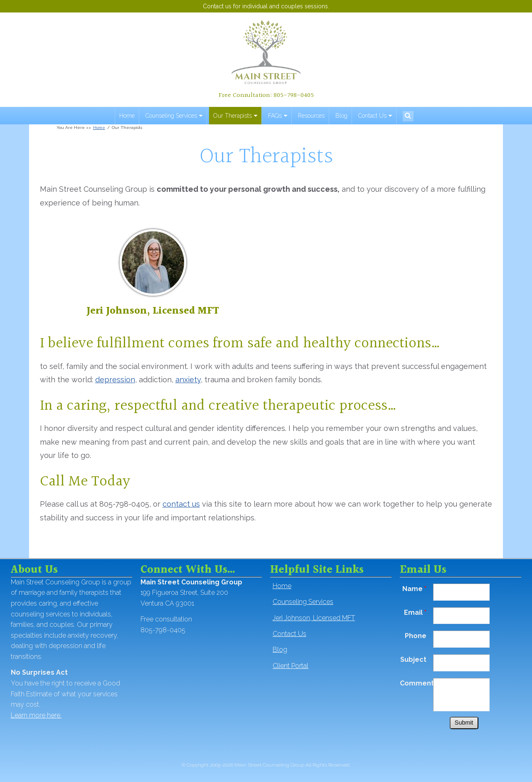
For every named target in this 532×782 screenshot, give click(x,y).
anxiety (188, 380)
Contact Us (372, 116)
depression (115, 380)
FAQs (275, 116)
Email (415, 612)
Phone (416, 636)
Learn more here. (36, 715)
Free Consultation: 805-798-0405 (266, 95)
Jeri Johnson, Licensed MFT (153, 311)
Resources (311, 116)
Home (127, 116)
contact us (181, 504)
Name (414, 589)
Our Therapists (233, 116)
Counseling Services (171, 116)
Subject (413, 660)
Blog (341, 116)
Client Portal (291, 666)
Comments (416, 683)
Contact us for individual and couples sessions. (266, 6)
